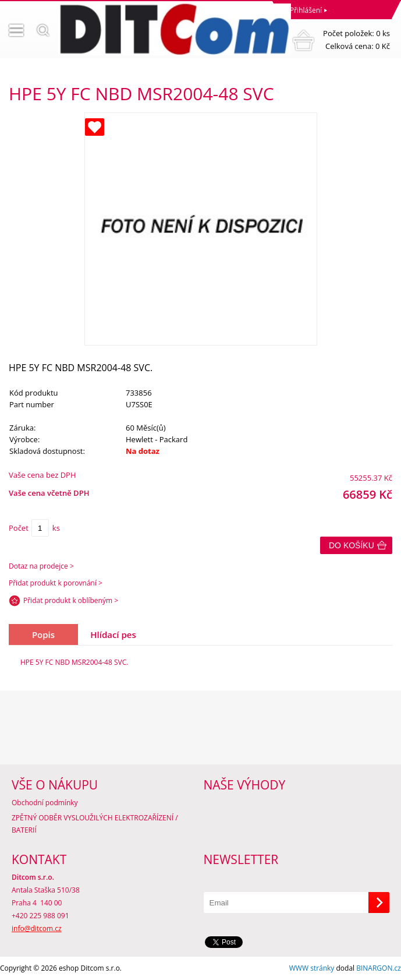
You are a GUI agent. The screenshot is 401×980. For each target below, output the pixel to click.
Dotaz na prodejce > (41, 566)
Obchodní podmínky (45, 803)
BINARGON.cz (379, 968)
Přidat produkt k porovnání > (56, 583)
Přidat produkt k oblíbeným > (71, 600)
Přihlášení (306, 10)
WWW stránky (312, 968)
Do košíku (352, 545)
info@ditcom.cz (37, 928)
